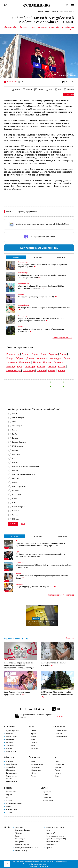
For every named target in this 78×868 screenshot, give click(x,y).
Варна (35, 354)
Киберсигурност (36, 770)
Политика (9, 761)
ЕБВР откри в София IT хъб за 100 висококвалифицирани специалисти (41, 330)
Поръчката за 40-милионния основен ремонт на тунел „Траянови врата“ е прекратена (41, 320)
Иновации (34, 737)
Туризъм (9, 748)
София (62, 366)
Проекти (8, 788)
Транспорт (10, 742)
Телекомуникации (37, 764)
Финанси (34, 742)
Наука (57, 761)
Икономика (10, 727)
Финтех (33, 776)
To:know (45, 795)
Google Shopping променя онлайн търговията (36, 586)
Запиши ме (59, 716)
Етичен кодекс (20, 839)
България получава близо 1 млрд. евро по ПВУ (38, 297)
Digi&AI (33, 761)
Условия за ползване (53, 842)
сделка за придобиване (28, 211)
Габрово (20, 358)
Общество (9, 757)
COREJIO (9, 801)
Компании (36, 619)
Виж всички (70, 638)
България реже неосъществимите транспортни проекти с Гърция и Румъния (43, 266)
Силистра (30, 366)
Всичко (44, 788)
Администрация (11, 782)
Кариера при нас (21, 842)
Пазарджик (25, 362)
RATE (8, 798)
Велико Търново (49, 354)
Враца (10, 358)
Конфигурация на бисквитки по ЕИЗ (27, 848)
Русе (20, 366)
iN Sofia (9, 807)
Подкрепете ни (51, 845)
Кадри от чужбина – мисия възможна (53, 664)
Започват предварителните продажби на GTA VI (17, 693)
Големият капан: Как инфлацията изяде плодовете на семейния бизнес (42, 577)
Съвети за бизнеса (61, 731)
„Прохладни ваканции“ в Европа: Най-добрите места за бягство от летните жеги (44, 566)
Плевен (47, 362)
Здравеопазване (12, 773)
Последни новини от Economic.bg (61, 595)
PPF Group (10, 211)
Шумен (52, 370)
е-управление (35, 767)
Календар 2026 (11, 792)
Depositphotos (44, 866)
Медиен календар (21, 851)
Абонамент (19, 833)
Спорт (57, 776)
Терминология (48, 792)
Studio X (46, 865)
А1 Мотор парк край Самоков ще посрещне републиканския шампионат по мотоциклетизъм (19, 665)
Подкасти (9, 795)
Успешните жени (12, 809)
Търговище (29, 370)
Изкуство (58, 773)
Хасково (41, 370)
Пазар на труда (11, 751)
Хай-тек (33, 773)
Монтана (12, 362)
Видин (63, 354)
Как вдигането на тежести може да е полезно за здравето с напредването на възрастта (41, 555)
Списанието (47, 798)
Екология (9, 779)
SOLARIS (9, 812)
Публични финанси (13, 731)
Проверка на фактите (22, 830)
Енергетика (10, 740)
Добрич (30, 358)
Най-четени (38, 257)
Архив (23, 524)
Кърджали (42, 358)
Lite (55, 757)
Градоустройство (12, 776)
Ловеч (67, 358)
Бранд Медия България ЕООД (56, 839)
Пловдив (58, 362)
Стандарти (58, 734)
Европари (9, 734)
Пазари (33, 740)
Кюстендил (56, 358)
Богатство (58, 767)
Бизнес (32, 727)
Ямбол (61, 370)
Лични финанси (11, 764)
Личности (58, 770)
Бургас (25, 354)
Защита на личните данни (55, 827)
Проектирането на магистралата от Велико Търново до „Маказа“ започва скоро (42, 276)
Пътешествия (60, 764)
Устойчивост (59, 727)
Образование (11, 770)
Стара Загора (14, 370)
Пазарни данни (48, 801)
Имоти (33, 745)
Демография (10, 767)
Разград (11, 366)
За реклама (19, 827)
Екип (48, 830)
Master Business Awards (14, 804)
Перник (37, 362)
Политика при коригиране (55, 836)
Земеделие (10, 745)
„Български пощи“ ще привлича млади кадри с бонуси (42, 623)
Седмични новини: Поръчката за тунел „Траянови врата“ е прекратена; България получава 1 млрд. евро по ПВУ (41, 544)
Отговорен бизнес (61, 737)
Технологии (34, 757)
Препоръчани (61, 257)
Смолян (52, 366)
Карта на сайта (51, 833)
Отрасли (33, 734)
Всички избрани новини (62, 338)
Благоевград (13, 354)
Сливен (41, 366)
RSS (56, 709)
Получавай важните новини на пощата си (37, 715)
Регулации (34, 748)
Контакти (18, 836)
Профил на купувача (22, 845)
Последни (16, 257)
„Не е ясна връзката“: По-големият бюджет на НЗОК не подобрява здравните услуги (41, 287)
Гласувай (13, 524)
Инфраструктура (12, 737)
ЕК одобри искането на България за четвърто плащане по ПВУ (44, 309)
